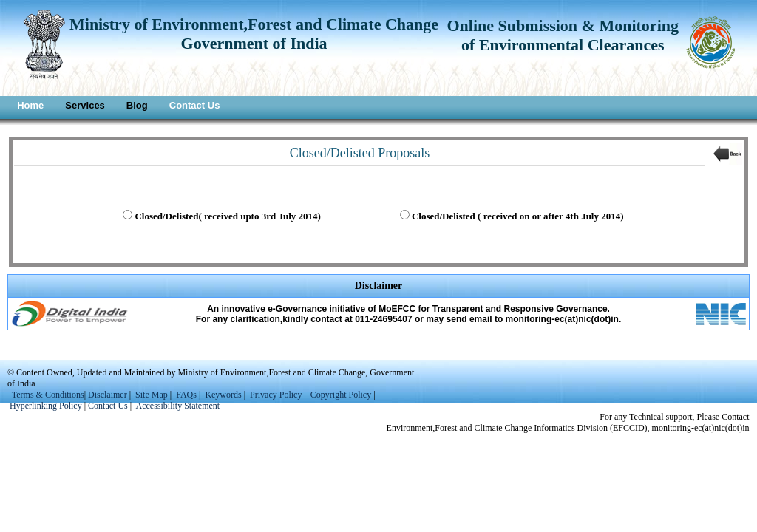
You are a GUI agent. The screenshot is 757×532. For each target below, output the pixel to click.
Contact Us (195, 105)
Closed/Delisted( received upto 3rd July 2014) (227, 216)
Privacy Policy (277, 395)
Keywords (223, 395)
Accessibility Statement (178, 406)
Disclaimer (108, 395)
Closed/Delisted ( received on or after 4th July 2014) (518, 216)
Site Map (152, 395)
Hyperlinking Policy (46, 406)
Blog (137, 105)
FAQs (186, 395)
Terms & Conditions (48, 395)
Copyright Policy (341, 395)
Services (85, 105)
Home (30, 105)
